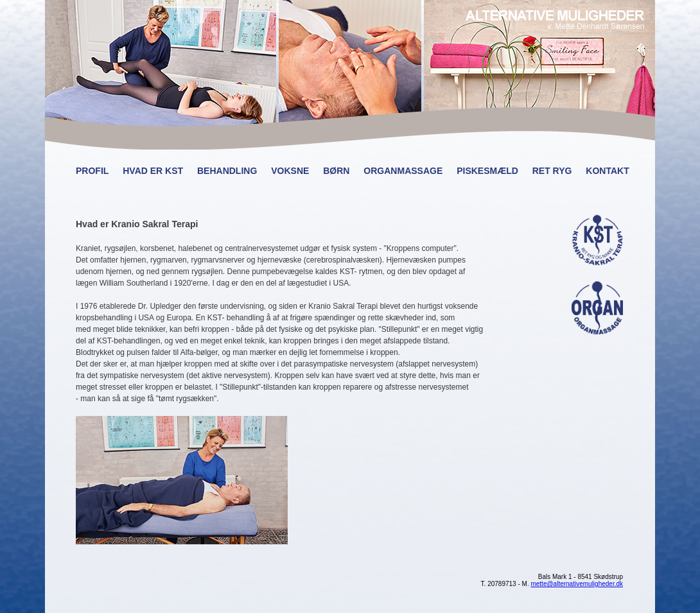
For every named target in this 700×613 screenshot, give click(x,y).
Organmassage (403, 171)
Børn (336, 171)
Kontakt (607, 171)
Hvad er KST (153, 171)
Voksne (290, 171)
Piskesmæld (487, 171)
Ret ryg (552, 171)
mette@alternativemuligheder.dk (577, 584)
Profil (92, 171)
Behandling (227, 171)
